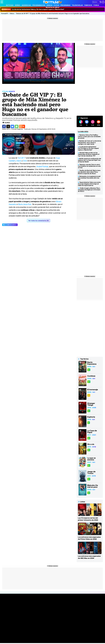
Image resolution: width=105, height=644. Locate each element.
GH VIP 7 (22, 158)
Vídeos (49, 5)
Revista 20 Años (52, 7)
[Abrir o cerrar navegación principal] (2, 2)
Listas (24, 606)
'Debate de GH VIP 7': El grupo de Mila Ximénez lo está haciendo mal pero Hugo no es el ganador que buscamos (53, 13)
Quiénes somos (5, 623)
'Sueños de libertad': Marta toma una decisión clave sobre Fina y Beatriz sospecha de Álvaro (89, 172)
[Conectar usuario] (103, 2)
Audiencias (26, 5)
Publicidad (60, 623)
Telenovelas (77, 5)
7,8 (89, 493)
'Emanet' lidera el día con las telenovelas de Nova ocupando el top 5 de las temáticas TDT (89, 154)
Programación (39, 5)
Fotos (56, 5)
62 (66, 148)
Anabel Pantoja (42, 166)
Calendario (25, 604)
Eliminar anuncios (53, 18)
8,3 (89, 411)
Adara (19, 161)
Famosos (88, 5)
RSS (72, 623)
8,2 (89, 370)
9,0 (89, 382)
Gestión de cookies (50, 623)
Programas (65, 5)
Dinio (25, 161)
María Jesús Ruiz (25, 204)
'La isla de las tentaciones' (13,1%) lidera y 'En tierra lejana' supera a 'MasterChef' (88, 148)
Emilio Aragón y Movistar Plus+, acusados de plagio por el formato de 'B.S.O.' (89, 190)
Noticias (10, 5)
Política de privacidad (25, 623)
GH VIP (20, 138)
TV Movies (25, 608)
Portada (5, 602)
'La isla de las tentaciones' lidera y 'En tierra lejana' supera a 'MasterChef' (33, 9)
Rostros (86, 602)
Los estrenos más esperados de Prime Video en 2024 (89, 538)
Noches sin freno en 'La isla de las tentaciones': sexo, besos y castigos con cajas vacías (90, 142)
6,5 (89, 395)
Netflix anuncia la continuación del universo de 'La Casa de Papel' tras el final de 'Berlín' (89, 160)
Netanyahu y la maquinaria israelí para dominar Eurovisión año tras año (89, 178)
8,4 (89, 450)
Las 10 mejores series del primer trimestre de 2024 (88, 519)
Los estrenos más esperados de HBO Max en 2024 (89, 557)
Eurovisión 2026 (68, 607)
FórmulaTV (5, 13)
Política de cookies (37, 623)
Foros (96, 5)
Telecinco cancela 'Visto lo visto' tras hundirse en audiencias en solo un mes (89, 166)
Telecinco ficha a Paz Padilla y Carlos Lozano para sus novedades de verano (89, 137)
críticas (71, 142)
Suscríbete (88, 608)
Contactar (67, 623)
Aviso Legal (14, 623)
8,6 (89, 438)
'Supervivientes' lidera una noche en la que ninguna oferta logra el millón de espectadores (89, 184)
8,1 (89, 423)
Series (18, 5)
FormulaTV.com (5, 626)
